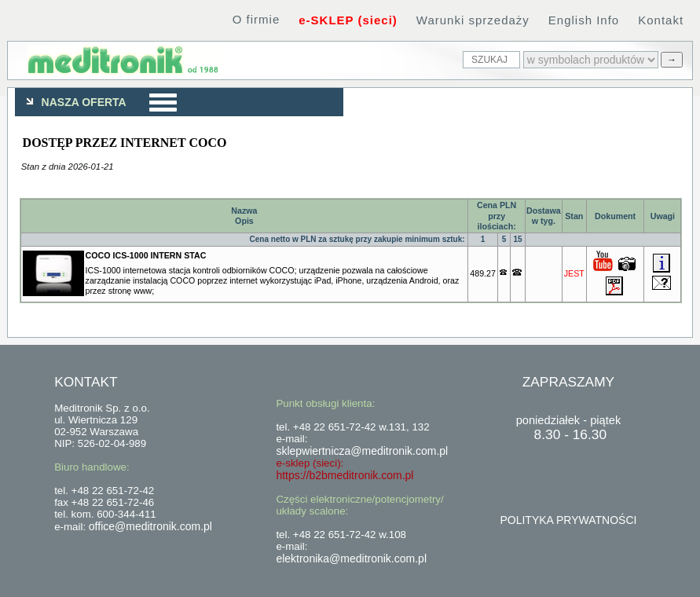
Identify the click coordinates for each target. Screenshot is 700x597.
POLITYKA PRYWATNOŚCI (568, 520)
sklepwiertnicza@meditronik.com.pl (362, 451)
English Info (584, 20)
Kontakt (661, 20)
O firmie (257, 19)
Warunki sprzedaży (473, 20)
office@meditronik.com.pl (150, 526)
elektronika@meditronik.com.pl (351, 559)
